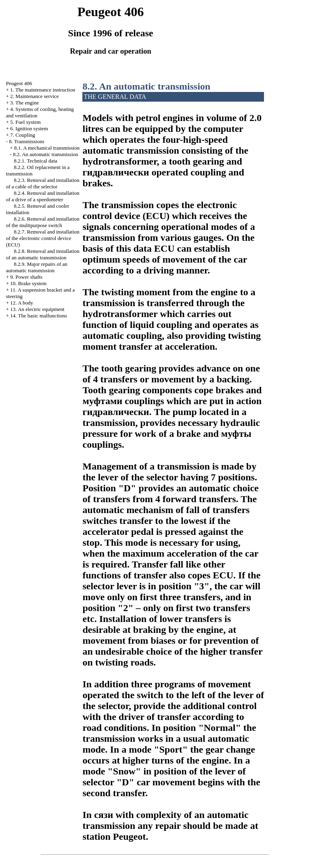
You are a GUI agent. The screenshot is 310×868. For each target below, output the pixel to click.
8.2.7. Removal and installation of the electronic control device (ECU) (43, 238)
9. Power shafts (26, 277)
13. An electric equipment (37, 309)
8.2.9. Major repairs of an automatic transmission (37, 267)
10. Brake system (28, 283)
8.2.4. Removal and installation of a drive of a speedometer (43, 196)
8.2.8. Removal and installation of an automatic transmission (43, 254)
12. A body (22, 303)
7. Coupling (22, 135)
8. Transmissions (26, 141)
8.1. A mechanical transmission (47, 148)
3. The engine (24, 103)
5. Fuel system (25, 122)
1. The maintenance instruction (43, 90)
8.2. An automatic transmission (45, 154)
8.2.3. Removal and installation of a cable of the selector (43, 183)
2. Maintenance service (34, 96)
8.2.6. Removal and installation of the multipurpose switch (43, 222)
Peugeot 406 (19, 83)
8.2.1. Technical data (36, 161)
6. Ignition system (29, 128)
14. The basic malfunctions (39, 316)
